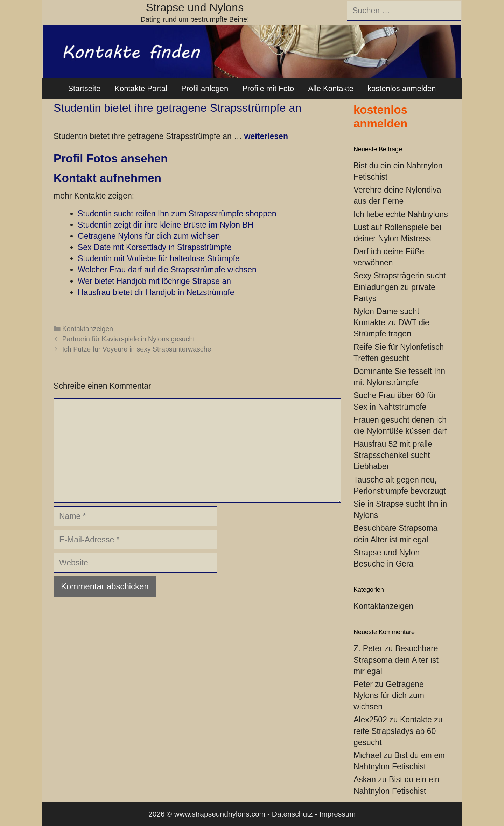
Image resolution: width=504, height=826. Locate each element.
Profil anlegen (205, 88)
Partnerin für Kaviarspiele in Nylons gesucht (129, 339)
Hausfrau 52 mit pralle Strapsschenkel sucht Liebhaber (393, 455)
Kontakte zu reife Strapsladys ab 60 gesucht (398, 731)
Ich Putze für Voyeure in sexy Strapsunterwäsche (137, 349)
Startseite (84, 88)
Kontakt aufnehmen (107, 178)
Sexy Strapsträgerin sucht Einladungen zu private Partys (400, 287)
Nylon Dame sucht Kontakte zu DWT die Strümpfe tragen (391, 322)
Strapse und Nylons (195, 7)
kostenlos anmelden (402, 88)
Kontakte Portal (141, 88)
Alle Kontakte (331, 88)
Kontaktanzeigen (88, 329)
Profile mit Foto (268, 88)
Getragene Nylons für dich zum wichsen (389, 695)
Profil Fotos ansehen (111, 158)
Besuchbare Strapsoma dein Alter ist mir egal (396, 660)
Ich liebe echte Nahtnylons (401, 214)
